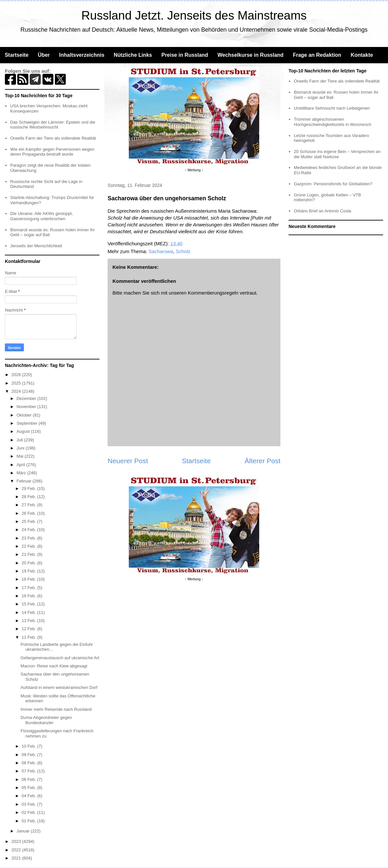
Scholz (183, 251)
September (28, 423)
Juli (20, 440)
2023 (17, 841)
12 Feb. (29, 629)
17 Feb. (29, 588)
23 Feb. (29, 538)
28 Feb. (29, 497)
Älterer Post (262, 461)
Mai (21, 456)
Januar (24, 831)
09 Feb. (29, 755)
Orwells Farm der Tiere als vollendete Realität (53, 138)
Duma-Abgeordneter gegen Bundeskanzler (46, 720)
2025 (17, 383)
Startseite (16, 55)
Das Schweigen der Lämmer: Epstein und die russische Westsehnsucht (53, 125)
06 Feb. (29, 779)
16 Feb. (29, 596)
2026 (17, 375)
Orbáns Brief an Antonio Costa (322, 211)
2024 (17, 391)
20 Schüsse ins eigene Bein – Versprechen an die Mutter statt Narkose (337, 154)
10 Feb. (29, 746)
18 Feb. (29, 579)
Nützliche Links (133, 55)
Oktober (25, 415)
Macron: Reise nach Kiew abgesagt (54, 666)
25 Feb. (29, 521)
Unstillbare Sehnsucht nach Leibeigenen (332, 108)
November (27, 407)
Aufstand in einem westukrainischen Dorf (59, 687)
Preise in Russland (185, 55)
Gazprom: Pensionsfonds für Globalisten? (333, 184)
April (22, 465)
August (24, 431)
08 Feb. (29, 763)
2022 (17, 850)
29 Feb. (29, 488)
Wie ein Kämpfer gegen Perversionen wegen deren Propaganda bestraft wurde (52, 152)
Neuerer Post (128, 461)
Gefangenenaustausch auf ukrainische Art (60, 658)
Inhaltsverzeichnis (82, 55)
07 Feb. (29, 771)
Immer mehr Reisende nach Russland (56, 709)
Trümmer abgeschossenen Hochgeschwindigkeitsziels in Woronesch (333, 122)
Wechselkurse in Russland (250, 55)
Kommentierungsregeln (213, 293)
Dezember (27, 398)
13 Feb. (29, 621)
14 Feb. (29, 612)
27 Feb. (29, 505)
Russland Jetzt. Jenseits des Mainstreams (194, 15)
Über (44, 55)
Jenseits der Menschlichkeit (36, 246)
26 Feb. (29, 513)
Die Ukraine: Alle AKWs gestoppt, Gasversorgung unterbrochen (41, 216)
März (22, 473)
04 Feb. (29, 796)
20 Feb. (29, 563)
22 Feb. (29, 546)
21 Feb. (29, 554)
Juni (21, 448)
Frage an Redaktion (317, 55)
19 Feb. (29, 571)
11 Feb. (29, 637)
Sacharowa (161, 251)
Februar (25, 481)
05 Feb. (29, 788)
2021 (17, 858)
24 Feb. (29, 530)
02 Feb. (29, 812)
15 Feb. (29, 604)
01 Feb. (29, 821)
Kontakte (362, 55)
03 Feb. (29, 804)
